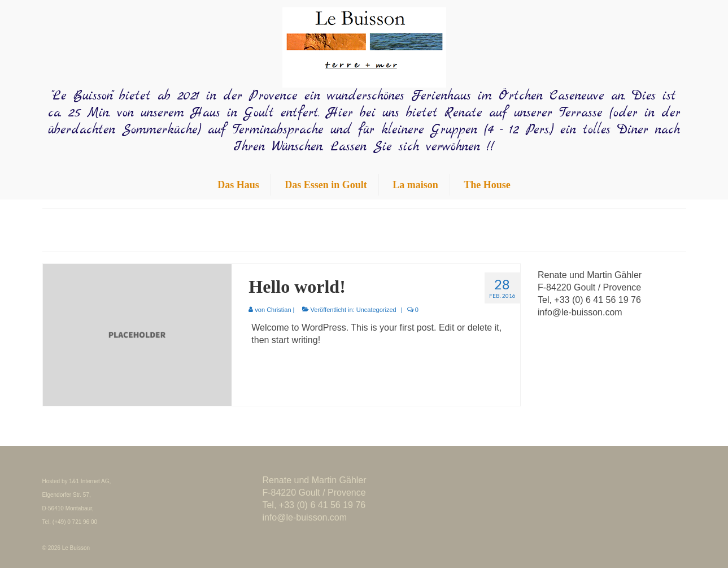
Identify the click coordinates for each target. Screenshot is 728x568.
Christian (279, 310)
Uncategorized (376, 310)
